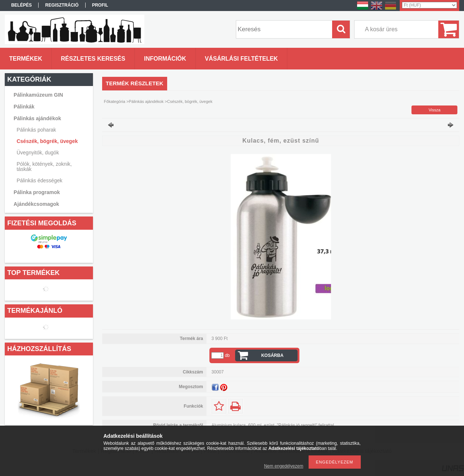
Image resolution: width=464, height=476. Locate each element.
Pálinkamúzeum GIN (38, 95)
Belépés (21, 5)
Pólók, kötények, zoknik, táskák (44, 167)
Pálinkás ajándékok (37, 118)
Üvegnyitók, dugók (38, 153)
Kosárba (272, 355)
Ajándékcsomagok (36, 204)
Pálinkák (24, 107)
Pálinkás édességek (39, 180)
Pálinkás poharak (36, 130)
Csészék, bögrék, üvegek (47, 141)
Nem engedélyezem (284, 466)
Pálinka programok (37, 192)
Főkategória (115, 101)
